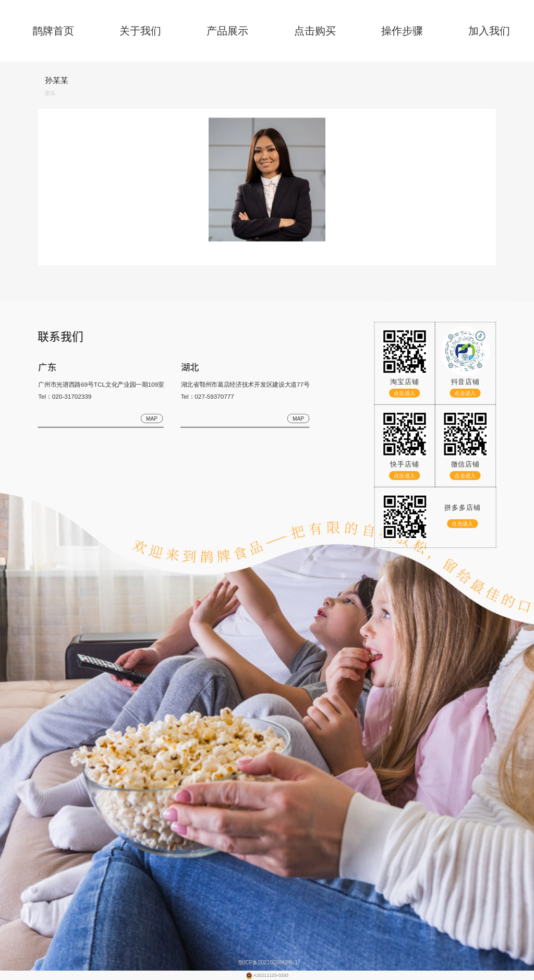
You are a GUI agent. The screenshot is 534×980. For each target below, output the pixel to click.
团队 (50, 93)
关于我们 (140, 31)
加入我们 (489, 31)
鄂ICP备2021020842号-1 (267, 962)
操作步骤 (402, 31)
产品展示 (227, 31)
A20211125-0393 (271, 975)
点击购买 (315, 31)
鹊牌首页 (53, 31)
